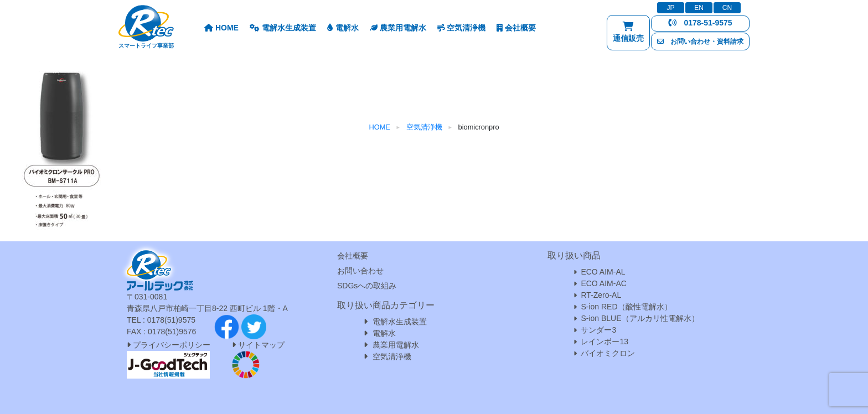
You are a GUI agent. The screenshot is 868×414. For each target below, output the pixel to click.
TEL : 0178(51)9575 (161, 320)
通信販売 (628, 35)
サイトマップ (261, 345)
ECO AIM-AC (603, 283)
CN (727, 8)
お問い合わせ (360, 271)
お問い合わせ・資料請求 (700, 42)
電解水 (343, 28)
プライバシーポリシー (169, 345)
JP (670, 8)
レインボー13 (604, 341)
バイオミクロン (608, 353)
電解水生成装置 (283, 28)
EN (699, 8)
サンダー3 (598, 330)
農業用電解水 (398, 28)
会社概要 (516, 28)
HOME (221, 28)
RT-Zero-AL (601, 295)
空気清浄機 (462, 28)
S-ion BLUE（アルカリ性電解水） (640, 318)
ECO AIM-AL (603, 272)
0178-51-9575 (700, 23)
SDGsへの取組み (367, 286)
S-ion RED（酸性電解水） (626, 307)
